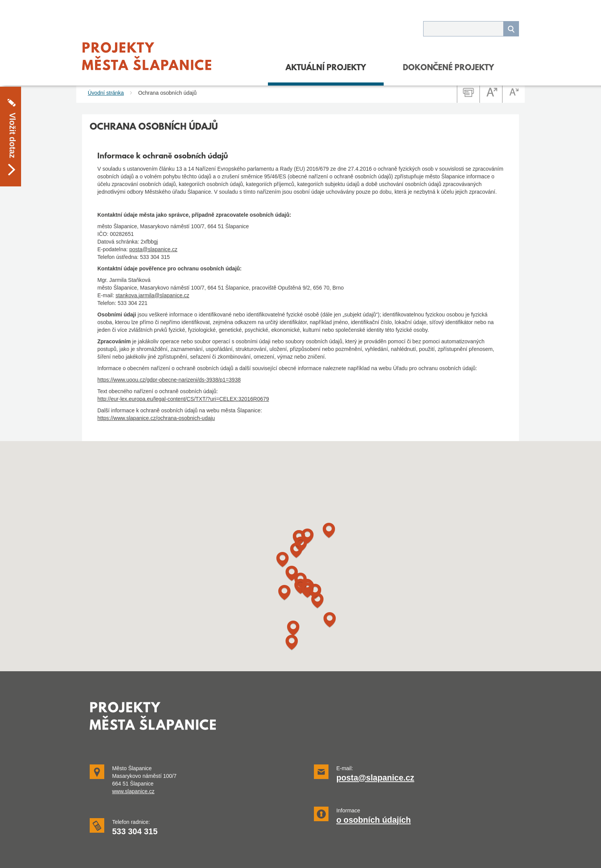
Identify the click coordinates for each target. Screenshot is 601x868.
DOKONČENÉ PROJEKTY (448, 68)
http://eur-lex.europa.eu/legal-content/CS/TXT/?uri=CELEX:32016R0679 (183, 399)
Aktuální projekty (326, 68)
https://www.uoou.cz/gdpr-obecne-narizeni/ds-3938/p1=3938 (169, 380)
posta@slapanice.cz (153, 249)
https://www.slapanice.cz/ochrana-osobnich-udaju (156, 418)
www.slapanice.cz (133, 791)
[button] (293, 628)
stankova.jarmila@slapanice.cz (152, 295)
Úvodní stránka (106, 93)
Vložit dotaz (12, 112)
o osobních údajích (373, 820)
